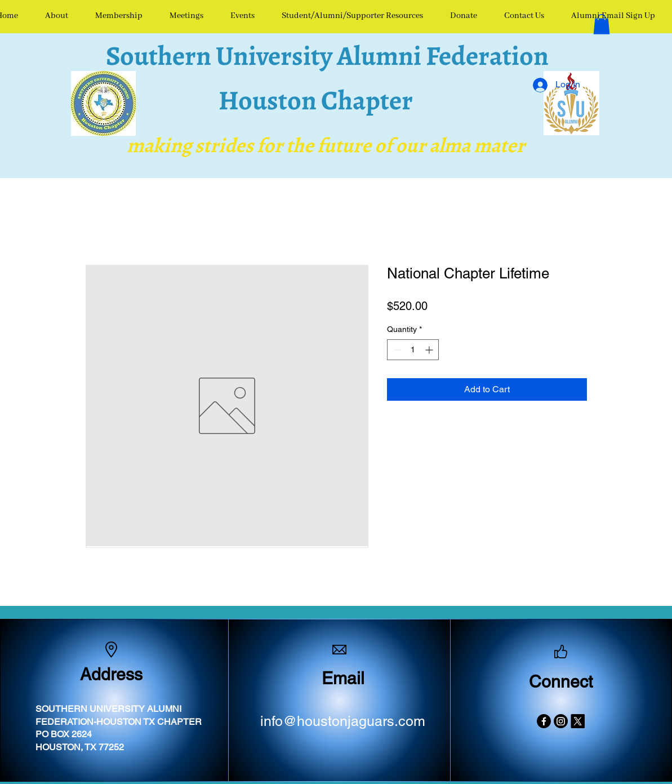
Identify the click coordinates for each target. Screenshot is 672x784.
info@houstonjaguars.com (343, 721)
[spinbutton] (413, 350)
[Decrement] (396, 350)
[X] (578, 721)
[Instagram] (561, 721)
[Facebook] (544, 721)
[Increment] (430, 350)
